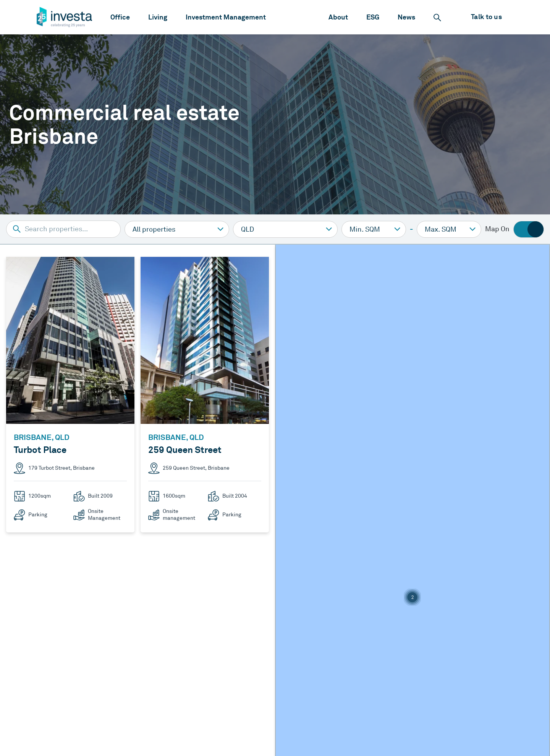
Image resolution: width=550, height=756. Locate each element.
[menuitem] (120, 17)
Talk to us (486, 17)
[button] (412, 597)
